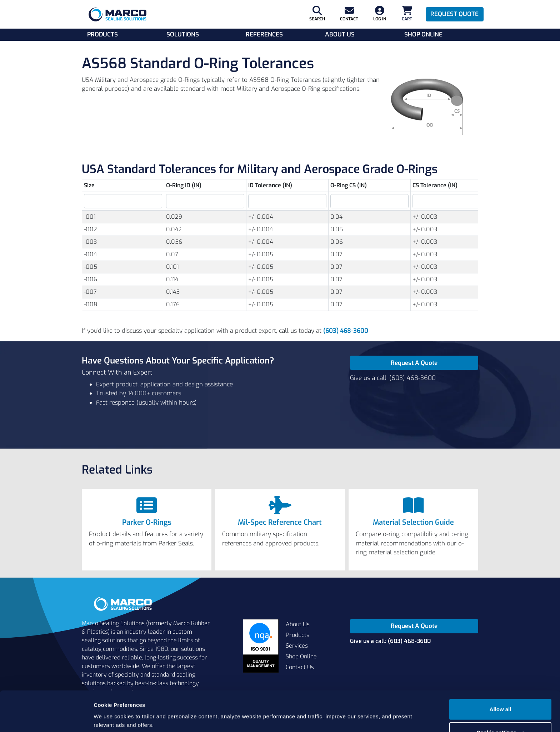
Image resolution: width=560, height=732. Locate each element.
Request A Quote (414, 363)
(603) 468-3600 (346, 331)
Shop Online (423, 34)
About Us (340, 34)
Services (297, 646)
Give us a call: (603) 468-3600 (393, 378)
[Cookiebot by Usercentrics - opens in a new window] (46, 718)
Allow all (501, 682)
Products (102, 34)
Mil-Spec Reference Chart (280, 523)
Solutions (183, 34)
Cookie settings (501, 706)
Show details (110, 718)
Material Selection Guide (413, 523)
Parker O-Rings (147, 523)
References (264, 34)
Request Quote (454, 14)
